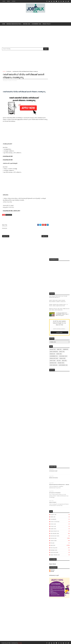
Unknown (53, 394)
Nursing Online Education (14, 24)
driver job (52, 143)
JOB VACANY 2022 (63, 145)
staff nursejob (54, 154)
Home (4, 1)
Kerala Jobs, (15, 80)
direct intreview (54, 141)
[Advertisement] (35, 18)
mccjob (59, 150)
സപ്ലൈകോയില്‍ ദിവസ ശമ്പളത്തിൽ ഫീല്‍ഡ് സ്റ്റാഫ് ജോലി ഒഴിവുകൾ (62, 103)
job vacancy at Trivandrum (55, 317)
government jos (54, 145)
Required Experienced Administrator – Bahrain (59, 309)
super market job (63, 154)
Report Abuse (53, 389)
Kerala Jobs (9, 71)
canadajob (66, 138)
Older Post (45, 236)
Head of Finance (53, 327)
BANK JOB (59, 138)
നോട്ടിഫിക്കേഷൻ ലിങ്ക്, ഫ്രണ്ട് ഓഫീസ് (12, 211)
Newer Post (6, 236)
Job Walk (8, 467)
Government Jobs (36, 24)
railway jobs (61, 152)
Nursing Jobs (27, 24)
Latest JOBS (53, 150)
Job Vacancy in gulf (53, 295)
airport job (53, 138)
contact (14, 1)
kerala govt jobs (54, 147)
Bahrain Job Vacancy (54, 302)
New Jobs (64, 150)
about (9, 1)
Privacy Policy (47, 24)
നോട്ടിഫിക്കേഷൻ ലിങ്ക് (8, 156)
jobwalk (52, 396)
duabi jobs (59, 143)
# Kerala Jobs (9, 215)
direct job (62, 141)
